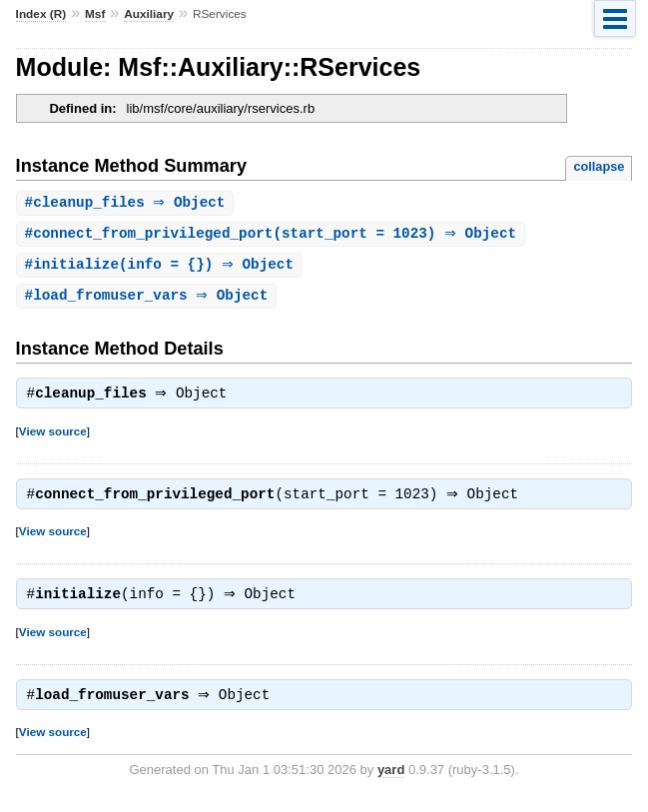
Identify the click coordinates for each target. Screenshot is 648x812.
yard (391, 782)
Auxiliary (149, 14)
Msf (95, 14)
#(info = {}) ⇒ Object (162, 267)
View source (53, 437)
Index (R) (41, 14)
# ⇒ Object (128, 203)
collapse (599, 166)
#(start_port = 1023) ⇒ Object (274, 235)
